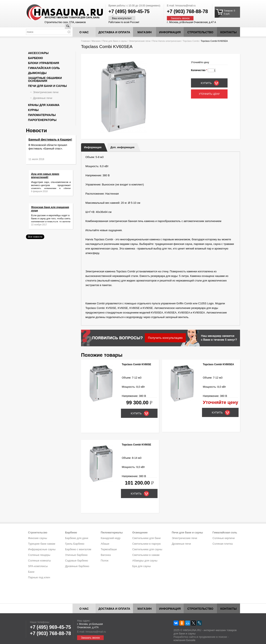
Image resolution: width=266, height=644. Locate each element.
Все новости (35, 237)
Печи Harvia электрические (167, 41)
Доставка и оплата (114, 32)
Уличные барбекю (76, 555)
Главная (85, 41)
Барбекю (35, 58)
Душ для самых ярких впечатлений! (47, 178)
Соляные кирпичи (224, 538)
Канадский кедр (111, 538)
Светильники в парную (147, 544)
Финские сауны (38, 538)
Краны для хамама (44, 105)
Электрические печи (140, 41)
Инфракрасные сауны (42, 549)
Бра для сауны (142, 566)
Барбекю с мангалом (78, 549)
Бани (31, 572)
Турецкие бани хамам (42, 544)
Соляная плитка (223, 544)
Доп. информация (122, 147)
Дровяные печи (43, 98)
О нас (84, 32)
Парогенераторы (42, 120)
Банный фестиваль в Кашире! (50, 139)
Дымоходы (37, 73)
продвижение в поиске (213, 637)
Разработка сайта (185, 637)
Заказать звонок (180, 18)
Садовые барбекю (76, 561)
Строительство (200, 32)
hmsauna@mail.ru (186, 6)
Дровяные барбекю (77, 566)
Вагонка (106, 555)
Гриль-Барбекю (75, 544)
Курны (33, 110)
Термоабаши (109, 549)
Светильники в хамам (146, 555)
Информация (93, 147)
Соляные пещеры (39, 555)
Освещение (140, 532)
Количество (199, 70)
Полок (105, 561)
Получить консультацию (165, 338)
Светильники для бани (147, 538)
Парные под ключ (39, 577)
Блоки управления (44, 63)
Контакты (228, 32)
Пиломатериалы (42, 115)
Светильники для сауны (147, 549)
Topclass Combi (191, 41)
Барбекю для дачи (77, 538)
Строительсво (38, 532)
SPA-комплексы (38, 566)
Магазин (145, 32)
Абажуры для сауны (145, 561)
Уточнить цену (209, 94)
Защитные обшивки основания (45, 79)
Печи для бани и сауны (115, 41)
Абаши (105, 544)
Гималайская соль (44, 68)
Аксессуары (38, 53)
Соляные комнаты (39, 561)
